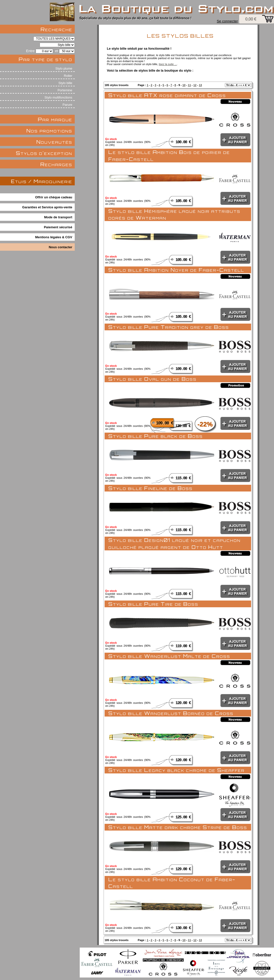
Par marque (55, 119)
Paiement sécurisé (58, 227)
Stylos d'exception (44, 153)
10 (184, 85)
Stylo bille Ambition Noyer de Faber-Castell (176, 270)
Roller (68, 76)
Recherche (56, 29)
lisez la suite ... (168, 64)
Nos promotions (49, 131)
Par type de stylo (45, 59)
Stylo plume (64, 68)
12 (195, 85)
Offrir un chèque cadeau (54, 197)
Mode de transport (58, 217)
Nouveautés (54, 142)
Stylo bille (65, 83)
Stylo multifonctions (58, 97)
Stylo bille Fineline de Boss (150, 488)
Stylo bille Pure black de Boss (156, 436)
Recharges (56, 164)
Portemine (65, 90)
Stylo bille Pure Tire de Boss (153, 604)
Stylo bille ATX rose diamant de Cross (167, 95)
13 (200, 85)
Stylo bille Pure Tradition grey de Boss (169, 327)
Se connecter (227, 21)
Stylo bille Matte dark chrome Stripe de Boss (178, 827)
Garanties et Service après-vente (47, 207)
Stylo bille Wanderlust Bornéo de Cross (171, 713)
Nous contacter (61, 247)
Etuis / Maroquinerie (42, 181)
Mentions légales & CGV (54, 237)
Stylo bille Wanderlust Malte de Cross (169, 656)
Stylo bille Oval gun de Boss (152, 379)
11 (189, 85)
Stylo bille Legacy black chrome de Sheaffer (176, 770)
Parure (67, 105)
